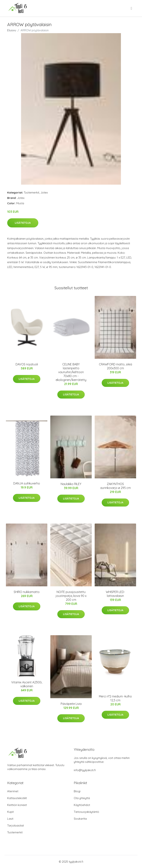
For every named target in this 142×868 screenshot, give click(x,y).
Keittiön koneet (17, 805)
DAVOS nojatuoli (27, 364)
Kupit (10, 812)
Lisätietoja (23, 223)
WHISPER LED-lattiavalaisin (115, 594)
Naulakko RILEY (71, 484)
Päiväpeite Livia (71, 704)
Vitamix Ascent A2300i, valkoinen (27, 684)
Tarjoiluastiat (16, 825)
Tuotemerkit (32, 193)
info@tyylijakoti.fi (85, 770)
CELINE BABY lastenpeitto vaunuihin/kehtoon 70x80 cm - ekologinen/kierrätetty (71, 372)
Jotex (44, 193)
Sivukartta (80, 819)
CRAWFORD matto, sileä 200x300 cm (115, 366)
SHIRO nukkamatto (27, 592)
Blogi (77, 791)
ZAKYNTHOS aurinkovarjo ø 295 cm (115, 486)
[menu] (132, 8)
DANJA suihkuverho (27, 483)
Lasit (10, 819)
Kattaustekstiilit (17, 798)
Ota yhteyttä (82, 798)
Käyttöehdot (82, 805)
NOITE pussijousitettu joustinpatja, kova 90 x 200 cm (71, 596)
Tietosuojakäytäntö (86, 812)
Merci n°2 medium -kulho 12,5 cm (115, 698)
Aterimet (13, 791)
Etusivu (12, 30)
